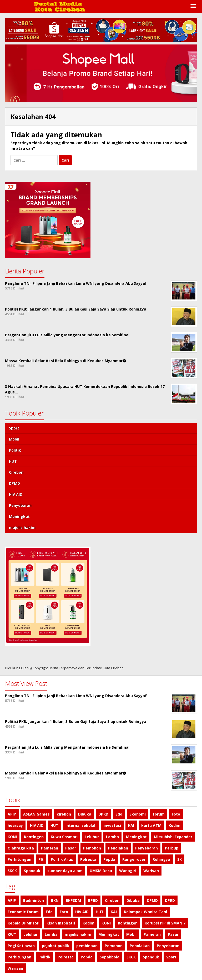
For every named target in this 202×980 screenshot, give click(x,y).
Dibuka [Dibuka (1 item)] (85, 814)
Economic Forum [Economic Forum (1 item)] (23, 912)
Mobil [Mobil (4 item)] (131, 934)
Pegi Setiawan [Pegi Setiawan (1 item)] (21, 946)
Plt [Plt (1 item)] (41, 859)
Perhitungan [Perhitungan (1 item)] (19, 859)
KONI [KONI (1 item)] (12, 837)
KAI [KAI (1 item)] (131, 825)
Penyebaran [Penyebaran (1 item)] (147, 848)
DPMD (14, 483)
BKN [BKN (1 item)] (55, 900)
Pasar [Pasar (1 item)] (71, 848)
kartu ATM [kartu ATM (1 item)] (151, 825)
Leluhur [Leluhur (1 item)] (92, 837)
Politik (15, 450)
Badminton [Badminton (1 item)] (34, 900)
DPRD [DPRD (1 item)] (103, 814)
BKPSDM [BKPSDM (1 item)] (73, 900)
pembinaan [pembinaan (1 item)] (87, 946)
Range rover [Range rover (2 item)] (134, 859)
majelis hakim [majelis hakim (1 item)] (78, 934)
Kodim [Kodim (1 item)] (175, 825)
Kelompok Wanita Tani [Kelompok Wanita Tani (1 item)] (145, 912)
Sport (14, 428)
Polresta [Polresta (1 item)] (88, 859)
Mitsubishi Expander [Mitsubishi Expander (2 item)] (173, 837)
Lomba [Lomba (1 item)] (112, 837)
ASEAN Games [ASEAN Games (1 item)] (36, 814)
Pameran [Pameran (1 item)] (50, 848)
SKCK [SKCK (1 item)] (12, 871)
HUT (13, 461)
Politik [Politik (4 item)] (44, 957)
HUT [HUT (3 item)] (54, 825)
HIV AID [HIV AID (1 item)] (37, 825)
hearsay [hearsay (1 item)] (15, 825)
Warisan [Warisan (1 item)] (151, 871)
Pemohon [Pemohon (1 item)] (92, 848)
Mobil (14, 439)
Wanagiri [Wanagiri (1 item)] (128, 871)
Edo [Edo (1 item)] (119, 814)
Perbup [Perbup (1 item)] (172, 848)
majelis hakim (22, 527)
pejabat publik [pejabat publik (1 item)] (55, 946)
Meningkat (19, 516)
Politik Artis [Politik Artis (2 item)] (62, 859)
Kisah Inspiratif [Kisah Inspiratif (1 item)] (61, 923)
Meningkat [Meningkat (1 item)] (136, 837)
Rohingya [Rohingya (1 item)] (161, 859)
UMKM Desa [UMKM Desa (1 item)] (101, 871)
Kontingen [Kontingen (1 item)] (34, 837)
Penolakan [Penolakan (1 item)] (118, 848)
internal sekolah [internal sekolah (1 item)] (81, 825)
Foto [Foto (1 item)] (176, 814)
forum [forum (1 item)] (159, 814)
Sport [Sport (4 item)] (171, 957)
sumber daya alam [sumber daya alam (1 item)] (65, 871)
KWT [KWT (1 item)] (12, 934)
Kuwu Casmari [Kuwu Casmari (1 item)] (64, 837)
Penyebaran (20, 505)
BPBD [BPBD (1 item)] (93, 900)
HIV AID (16, 494)
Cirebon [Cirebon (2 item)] (112, 900)
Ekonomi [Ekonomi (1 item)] (138, 814)
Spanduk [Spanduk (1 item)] (32, 871)
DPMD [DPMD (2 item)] (152, 900)
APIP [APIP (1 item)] (12, 814)
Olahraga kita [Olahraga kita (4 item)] (21, 848)
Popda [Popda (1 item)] (109, 859)
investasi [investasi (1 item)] (112, 825)
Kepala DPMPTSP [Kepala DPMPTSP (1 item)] (24, 923)
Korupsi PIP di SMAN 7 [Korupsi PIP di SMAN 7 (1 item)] (165, 923)
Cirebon (16, 472)
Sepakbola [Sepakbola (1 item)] (110, 957)
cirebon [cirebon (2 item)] (64, 814)
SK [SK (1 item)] (180, 859)
